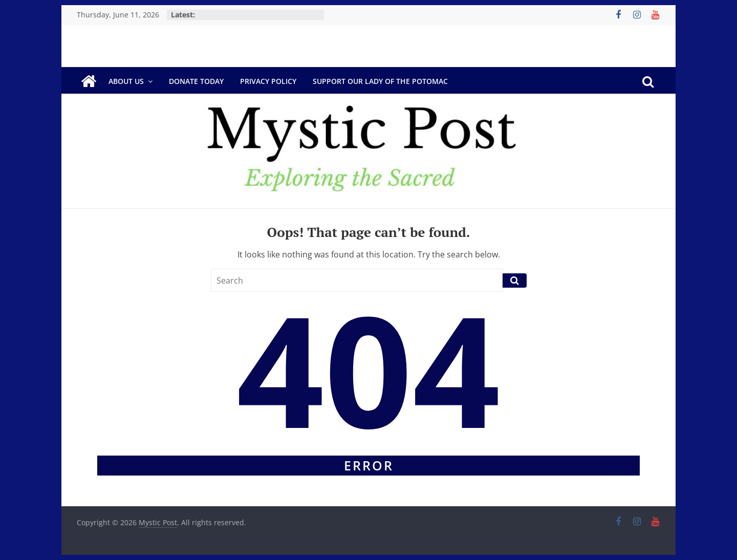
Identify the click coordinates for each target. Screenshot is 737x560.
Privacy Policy (268, 81)
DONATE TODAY (196, 81)
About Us (126, 81)
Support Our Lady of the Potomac (380, 81)
